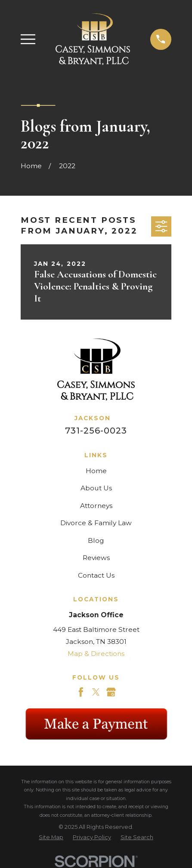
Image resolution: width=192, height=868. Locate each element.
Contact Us (96, 575)
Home (96, 471)
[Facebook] (81, 692)
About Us (96, 488)
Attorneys (96, 506)
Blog (96, 540)
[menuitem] (51, 837)
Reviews (96, 558)
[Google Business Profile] (111, 692)
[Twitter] (96, 692)
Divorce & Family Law (96, 523)
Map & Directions (96, 654)
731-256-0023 (96, 431)
